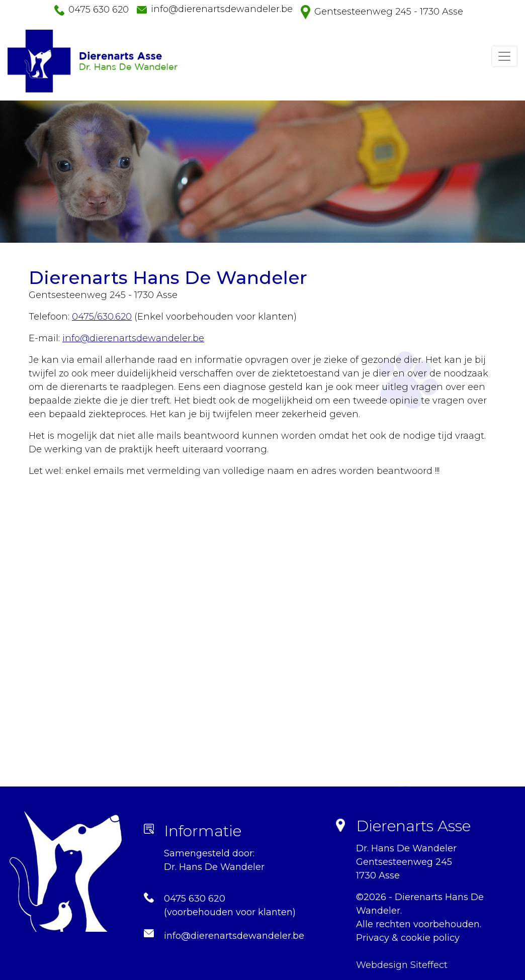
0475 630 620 (99, 10)
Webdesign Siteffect (402, 965)
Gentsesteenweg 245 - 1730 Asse (389, 12)
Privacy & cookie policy (408, 938)
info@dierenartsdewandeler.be (222, 9)
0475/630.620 (102, 317)
